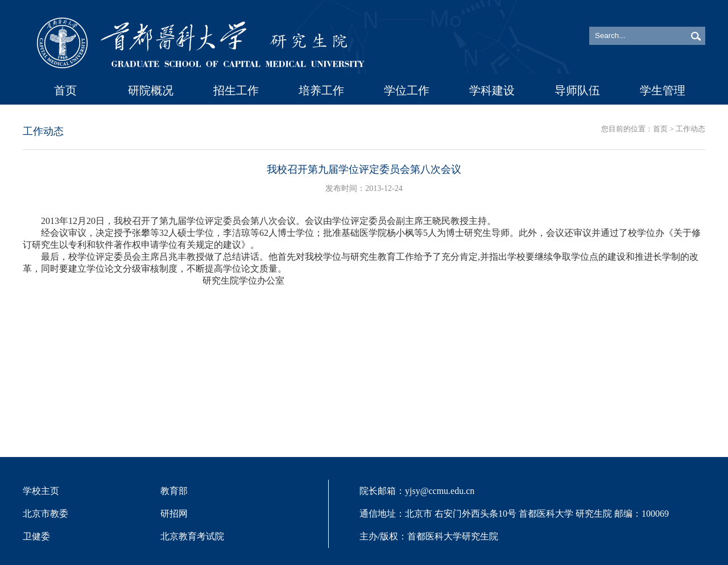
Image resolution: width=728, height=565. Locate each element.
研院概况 (151, 90)
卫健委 (36, 536)
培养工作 (321, 90)
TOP (702, 491)
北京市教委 (45, 514)
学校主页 (41, 491)
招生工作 (236, 90)
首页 (65, 90)
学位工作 (407, 90)
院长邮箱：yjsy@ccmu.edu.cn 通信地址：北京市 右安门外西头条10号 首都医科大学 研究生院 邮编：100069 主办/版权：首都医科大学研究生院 (514, 514)
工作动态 (690, 129)
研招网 (174, 514)
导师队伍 (577, 90)
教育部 (174, 491)
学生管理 (663, 90)
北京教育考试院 (192, 536)
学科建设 (492, 90)
